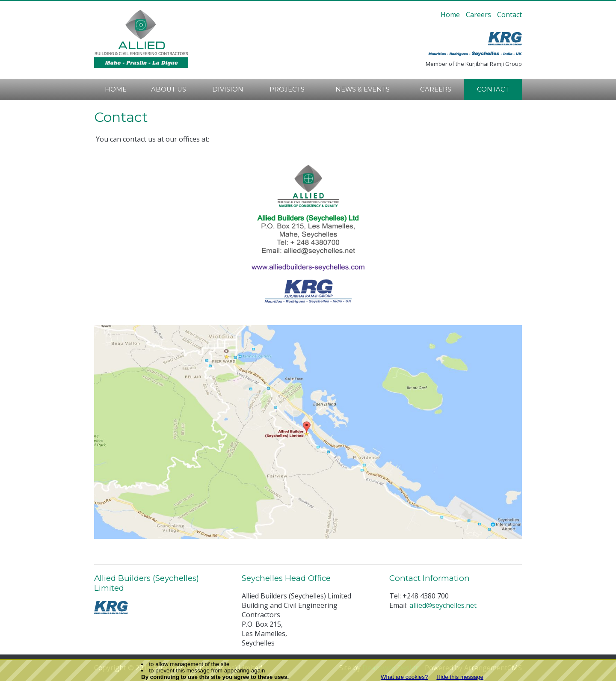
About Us (169, 89)
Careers (478, 15)
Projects (287, 89)
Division (228, 89)
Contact (509, 15)
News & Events (363, 89)
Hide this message (460, 677)
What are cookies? (404, 677)
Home (450, 15)
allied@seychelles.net (443, 605)
